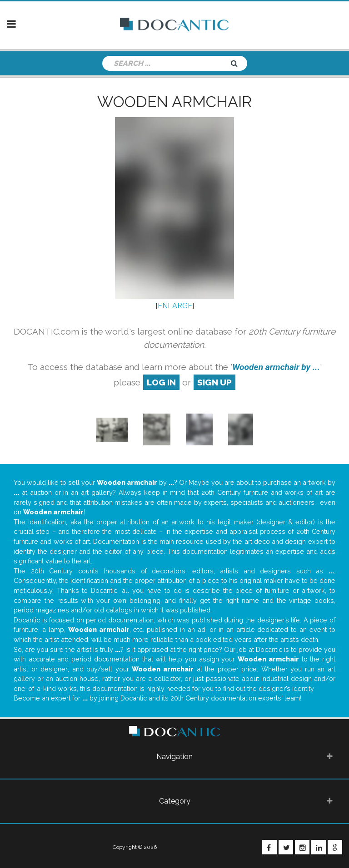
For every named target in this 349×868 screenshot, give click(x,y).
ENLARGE (175, 306)
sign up (214, 382)
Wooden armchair (174, 102)
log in (161, 382)
